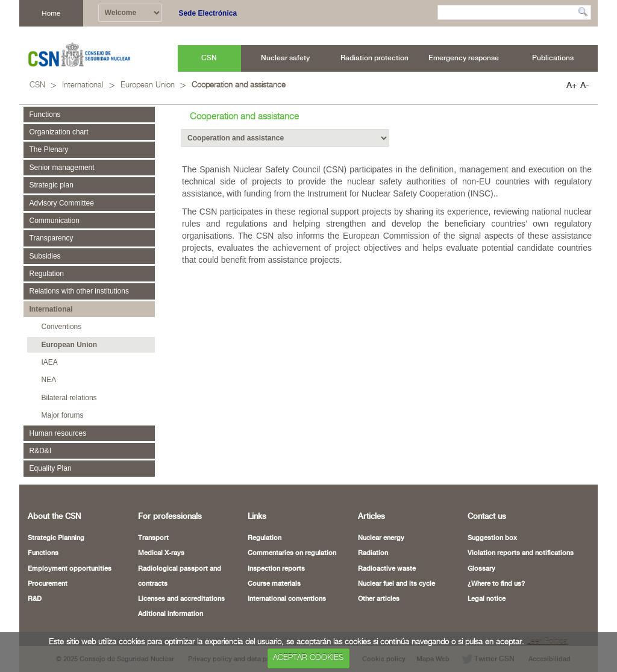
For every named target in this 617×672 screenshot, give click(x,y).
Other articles (379, 599)
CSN (37, 85)
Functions (45, 115)
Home (51, 13)
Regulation (47, 274)
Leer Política (547, 642)
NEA (49, 380)
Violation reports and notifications (521, 553)
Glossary (481, 569)
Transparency (52, 238)
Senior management (62, 168)
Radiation (373, 553)
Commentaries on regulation (292, 553)
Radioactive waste (387, 569)
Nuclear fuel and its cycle (396, 584)
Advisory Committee (62, 203)
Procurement (48, 584)
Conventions (62, 327)
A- (584, 86)
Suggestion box (492, 538)
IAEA (50, 362)
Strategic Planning (56, 538)
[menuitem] (209, 58)
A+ (572, 86)
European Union (148, 85)
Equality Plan (51, 468)
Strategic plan (52, 185)
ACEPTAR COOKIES (308, 658)
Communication (55, 221)
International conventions (287, 599)
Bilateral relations (69, 398)
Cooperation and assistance (239, 85)
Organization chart (59, 132)
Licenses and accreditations (181, 599)
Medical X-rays (161, 553)
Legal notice (487, 599)
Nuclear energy (381, 538)
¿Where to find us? (496, 584)
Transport (153, 538)
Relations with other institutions (79, 291)
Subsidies (45, 256)
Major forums (63, 415)
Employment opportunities (70, 569)
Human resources (58, 433)
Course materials (274, 584)
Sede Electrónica (208, 13)
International (83, 85)
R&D (35, 599)
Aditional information (171, 614)
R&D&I (41, 451)
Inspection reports (276, 569)
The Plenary (49, 149)
